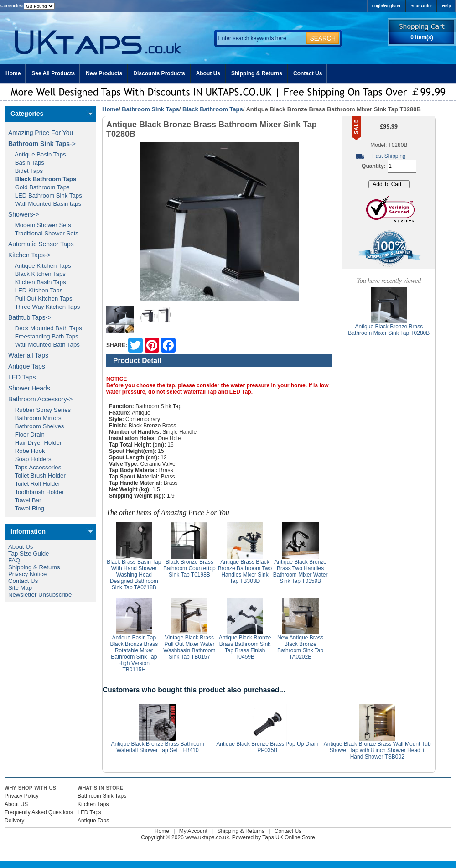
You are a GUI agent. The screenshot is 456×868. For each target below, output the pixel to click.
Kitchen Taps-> (29, 255)
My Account (193, 831)
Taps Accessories (35, 467)
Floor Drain (26, 434)
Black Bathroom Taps (213, 109)
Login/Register (386, 6)
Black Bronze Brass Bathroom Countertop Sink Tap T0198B (189, 568)
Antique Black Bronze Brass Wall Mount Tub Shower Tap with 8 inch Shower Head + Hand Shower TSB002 (377, 750)
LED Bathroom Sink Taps (45, 195)
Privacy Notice (27, 574)
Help (446, 6)
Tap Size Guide (28, 554)
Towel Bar (25, 500)
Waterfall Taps (28, 355)
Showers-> (23, 214)
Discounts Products (159, 73)
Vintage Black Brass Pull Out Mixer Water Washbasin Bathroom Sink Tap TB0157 (189, 647)
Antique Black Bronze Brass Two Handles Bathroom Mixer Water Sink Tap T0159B (301, 572)
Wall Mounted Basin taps (45, 204)
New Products (104, 73)
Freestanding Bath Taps (43, 336)
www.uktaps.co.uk (207, 837)
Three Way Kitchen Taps (44, 307)
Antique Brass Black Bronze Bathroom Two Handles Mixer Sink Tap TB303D (245, 572)
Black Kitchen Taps (37, 274)
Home (13, 73)
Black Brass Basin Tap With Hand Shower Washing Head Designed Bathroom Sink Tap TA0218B (134, 575)
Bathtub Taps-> (30, 317)
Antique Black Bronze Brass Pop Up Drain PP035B (267, 747)
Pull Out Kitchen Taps (40, 299)
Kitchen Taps (93, 804)
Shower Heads (29, 388)
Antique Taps (27, 366)
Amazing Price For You (41, 133)
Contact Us (308, 73)
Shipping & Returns (257, 73)
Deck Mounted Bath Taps (45, 328)
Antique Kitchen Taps (40, 266)
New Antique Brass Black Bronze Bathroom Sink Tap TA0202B (300, 647)
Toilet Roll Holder (34, 484)
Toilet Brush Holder (37, 476)
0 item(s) (422, 37)
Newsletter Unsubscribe (40, 595)
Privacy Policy (22, 796)
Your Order (422, 6)
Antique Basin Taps (37, 154)
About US (16, 804)
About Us (208, 73)
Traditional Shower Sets (43, 233)
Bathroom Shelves (36, 426)
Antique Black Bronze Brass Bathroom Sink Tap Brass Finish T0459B (245, 647)
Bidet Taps (26, 171)
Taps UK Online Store (288, 837)
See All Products (53, 73)
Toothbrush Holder (36, 492)
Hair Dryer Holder (35, 443)
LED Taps (22, 377)
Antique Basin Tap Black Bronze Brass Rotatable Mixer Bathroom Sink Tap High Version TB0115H (134, 654)
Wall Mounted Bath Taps (44, 345)
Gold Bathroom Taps (39, 187)
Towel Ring (26, 508)
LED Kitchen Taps (35, 290)
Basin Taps (26, 163)
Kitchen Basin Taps (37, 282)
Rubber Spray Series (39, 410)
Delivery (14, 821)
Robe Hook (27, 451)
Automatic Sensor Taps (41, 244)
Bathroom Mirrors (35, 418)
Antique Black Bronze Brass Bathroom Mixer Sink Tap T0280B (389, 330)
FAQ (14, 560)
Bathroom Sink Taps (150, 109)
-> (42, 144)
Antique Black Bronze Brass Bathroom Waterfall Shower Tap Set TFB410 (157, 747)
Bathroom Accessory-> (40, 399)
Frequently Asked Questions (39, 812)
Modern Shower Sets (40, 225)
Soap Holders (30, 459)
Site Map (20, 588)
